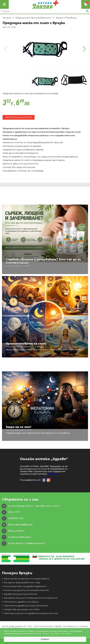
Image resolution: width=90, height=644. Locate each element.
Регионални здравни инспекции (20, 602)
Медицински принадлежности (33, 18)
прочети (53, 474)
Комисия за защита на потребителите (25, 590)
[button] (84, 49)
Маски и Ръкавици (66, 18)
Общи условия (13, 531)
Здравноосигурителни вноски (20, 594)
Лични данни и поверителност (23, 543)
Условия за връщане (17, 537)
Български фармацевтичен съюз (21, 582)
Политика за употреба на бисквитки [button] (56, 634)
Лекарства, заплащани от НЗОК (21, 609)
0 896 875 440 (13, 518)
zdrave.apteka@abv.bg (17, 525)
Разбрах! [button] (45, 639)
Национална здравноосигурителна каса (25, 606)
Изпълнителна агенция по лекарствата (25, 579)
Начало (7, 18)
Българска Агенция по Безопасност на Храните (30, 598)
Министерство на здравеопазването (24, 586)
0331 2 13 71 (11, 512)
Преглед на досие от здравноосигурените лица (30, 613)
